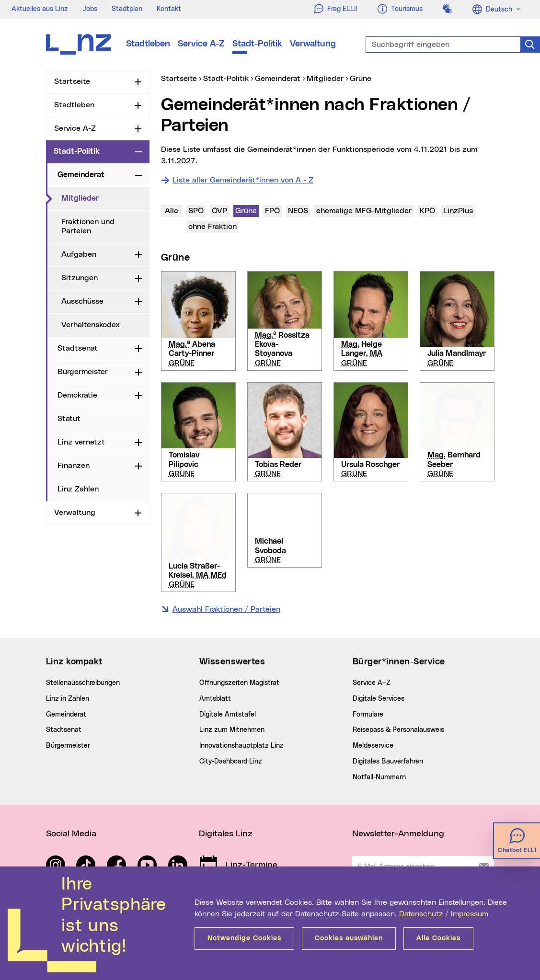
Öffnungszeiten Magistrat (239, 683)
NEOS (298, 210)
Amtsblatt (215, 699)
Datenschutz (421, 914)
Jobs (90, 9)
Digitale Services (379, 699)
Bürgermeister (83, 372)
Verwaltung (313, 44)
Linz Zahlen (78, 489)
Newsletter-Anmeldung (398, 834)
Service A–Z (372, 683)
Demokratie (77, 395)
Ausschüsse (82, 301)
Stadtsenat (78, 348)
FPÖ (272, 210)
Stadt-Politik (257, 44)
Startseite (72, 81)
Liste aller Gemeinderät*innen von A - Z (243, 180)
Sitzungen (80, 278)
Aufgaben (79, 254)
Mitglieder (105, 198)
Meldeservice (373, 746)
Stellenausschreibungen (83, 683)
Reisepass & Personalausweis (398, 730)
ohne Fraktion (213, 226)
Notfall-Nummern (379, 777)
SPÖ (196, 210)
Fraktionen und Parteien (88, 226)
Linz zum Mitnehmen (232, 730)
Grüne (247, 210)
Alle (172, 211)
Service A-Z (201, 44)
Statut (69, 419)
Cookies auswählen (349, 938)
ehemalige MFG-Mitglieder (364, 210)
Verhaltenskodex (91, 325)
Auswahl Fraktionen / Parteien (226, 609)
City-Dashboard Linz (231, 762)
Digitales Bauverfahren (388, 762)
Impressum (470, 914)
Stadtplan (127, 9)
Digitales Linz (226, 834)
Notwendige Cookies (244, 938)
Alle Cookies (438, 938)
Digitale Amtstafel (228, 715)
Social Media (71, 834)
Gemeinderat (81, 175)
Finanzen (74, 466)
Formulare (368, 715)
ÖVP (219, 210)
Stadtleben (148, 44)
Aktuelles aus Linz (40, 9)
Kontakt (169, 9)
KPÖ (427, 210)
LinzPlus (459, 210)
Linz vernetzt (81, 442)
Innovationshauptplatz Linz (241, 746)
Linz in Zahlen (68, 699)
